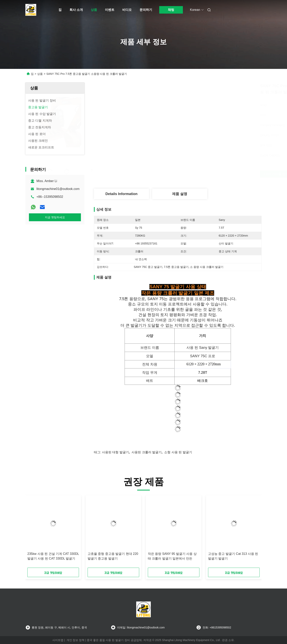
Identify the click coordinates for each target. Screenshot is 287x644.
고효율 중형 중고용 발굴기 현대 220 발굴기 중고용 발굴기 (113, 556)
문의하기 (146, 10)
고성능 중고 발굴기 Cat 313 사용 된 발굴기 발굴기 (233, 556)
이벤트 (110, 10)
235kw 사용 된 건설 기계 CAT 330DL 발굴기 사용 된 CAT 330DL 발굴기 (53, 556)
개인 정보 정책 (76, 640)
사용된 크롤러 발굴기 (147, 452)
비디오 (127, 10)
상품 (94, 10)
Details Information (121, 194)
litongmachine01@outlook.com (58, 189)
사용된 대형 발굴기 (115, 452)
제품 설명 (180, 194)
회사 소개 (76, 10)
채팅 (171, 10)
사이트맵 (58, 640)
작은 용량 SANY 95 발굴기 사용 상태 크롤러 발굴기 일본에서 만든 (172, 556)
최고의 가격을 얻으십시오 (200, 174)
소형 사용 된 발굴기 (178, 452)
